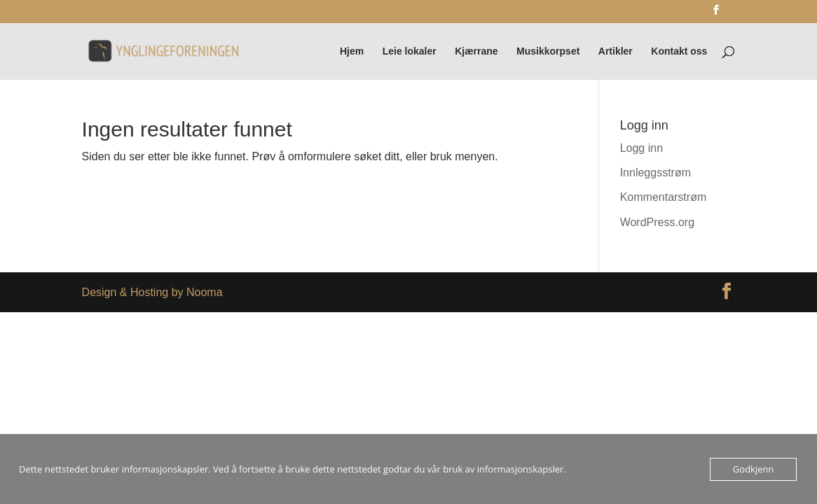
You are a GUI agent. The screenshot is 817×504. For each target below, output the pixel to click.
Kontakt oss (679, 51)
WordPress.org (657, 222)
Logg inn (641, 148)
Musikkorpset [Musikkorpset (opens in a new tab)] (548, 51)
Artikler (616, 51)
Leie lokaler (410, 51)
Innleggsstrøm (655, 173)
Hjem (352, 51)
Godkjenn (754, 469)
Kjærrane (476, 51)
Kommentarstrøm (664, 197)
